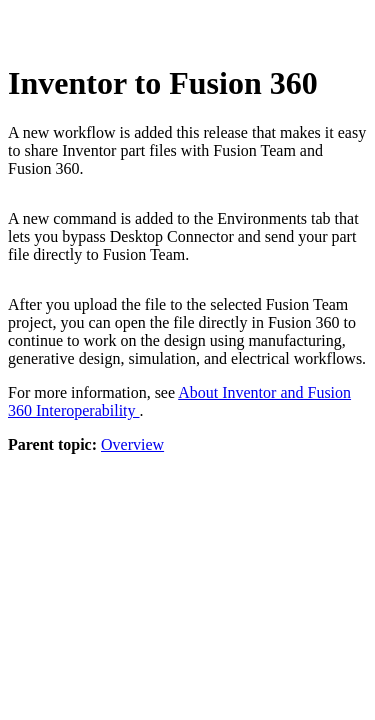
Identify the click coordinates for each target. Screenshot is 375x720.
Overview (132, 444)
